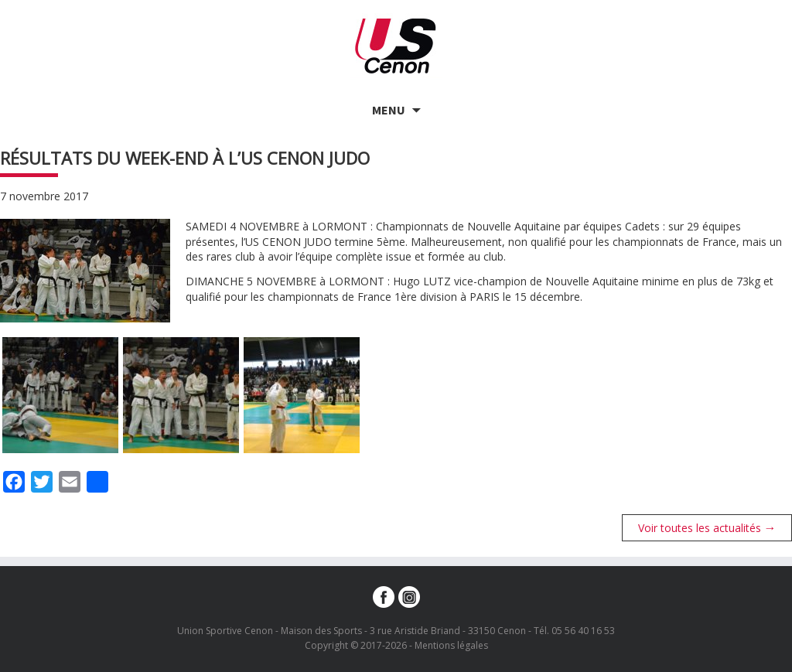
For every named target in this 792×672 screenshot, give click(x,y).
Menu (389, 110)
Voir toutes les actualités (707, 527)
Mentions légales (451, 645)
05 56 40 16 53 (583, 631)
